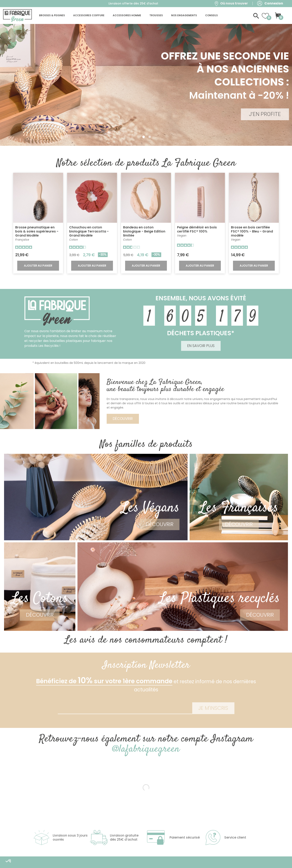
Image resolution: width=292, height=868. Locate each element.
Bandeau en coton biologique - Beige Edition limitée (144, 231)
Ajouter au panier (38, 266)
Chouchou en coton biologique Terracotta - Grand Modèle (89, 231)
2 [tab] (150, 137)
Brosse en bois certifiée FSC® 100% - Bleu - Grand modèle (252, 231)
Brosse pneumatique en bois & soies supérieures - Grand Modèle (37, 231)
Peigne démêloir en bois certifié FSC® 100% (197, 229)
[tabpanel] (146, 85)
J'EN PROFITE (265, 114)
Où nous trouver (234, 3)
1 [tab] (144, 137)
